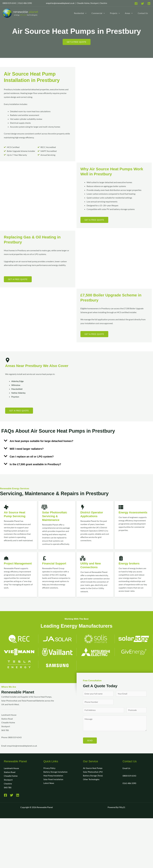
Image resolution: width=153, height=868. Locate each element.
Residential (80, 13)
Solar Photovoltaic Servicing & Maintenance (56, 516)
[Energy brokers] (121, 558)
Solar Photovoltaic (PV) (93, 773)
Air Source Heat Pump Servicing (16, 514)
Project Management (13, 565)
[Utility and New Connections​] (83, 558)
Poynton (15, 397)
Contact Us (143, 13)
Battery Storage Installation (56, 773)
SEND (90, 741)
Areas (129, 13)
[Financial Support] (44, 558)
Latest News (49, 784)
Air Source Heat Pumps (93, 769)
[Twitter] (142, 4)
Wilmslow (16, 385)
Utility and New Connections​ (92, 565)
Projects (115, 13)
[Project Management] (6, 558)
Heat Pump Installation (54, 776)
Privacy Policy (50, 769)
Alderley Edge (17, 381)
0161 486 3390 (129, 784)
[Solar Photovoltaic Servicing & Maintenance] (44, 507)
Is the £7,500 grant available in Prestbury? (35, 464)
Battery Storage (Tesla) (93, 776)
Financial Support (55, 563)
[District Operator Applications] (83, 507)
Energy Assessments (129, 514)
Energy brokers (130, 563)
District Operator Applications (93, 514)
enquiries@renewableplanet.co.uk (60, 3)
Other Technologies (92, 780)
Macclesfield (17, 389)
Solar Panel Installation (54, 780)
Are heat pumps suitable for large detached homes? (41, 441)
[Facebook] (136, 4)
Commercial (98, 13)
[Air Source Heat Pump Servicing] (6, 507)
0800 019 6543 (129, 776)
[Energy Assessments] (121, 507)
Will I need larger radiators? (27, 449)
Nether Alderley (18, 393)
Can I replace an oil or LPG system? (32, 457)
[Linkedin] (149, 4)
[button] (85, 13)
